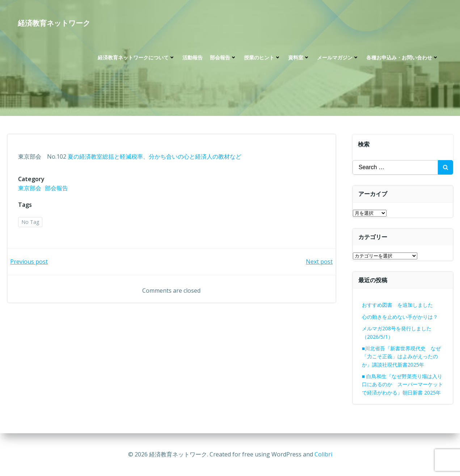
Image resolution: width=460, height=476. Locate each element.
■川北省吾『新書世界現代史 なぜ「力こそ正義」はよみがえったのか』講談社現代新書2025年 (401, 356)
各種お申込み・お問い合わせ (402, 58)
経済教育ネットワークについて (136, 58)
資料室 (299, 58)
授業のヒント (262, 58)
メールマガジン (338, 58)
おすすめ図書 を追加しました (397, 305)
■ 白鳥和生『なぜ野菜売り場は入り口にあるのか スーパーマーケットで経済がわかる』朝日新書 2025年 (402, 384)
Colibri (323, 454)
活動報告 (193, 58)
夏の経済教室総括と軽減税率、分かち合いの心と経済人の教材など (155, 157)
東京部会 (30, 189)
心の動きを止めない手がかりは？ (400, 317)
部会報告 (223, 58)
